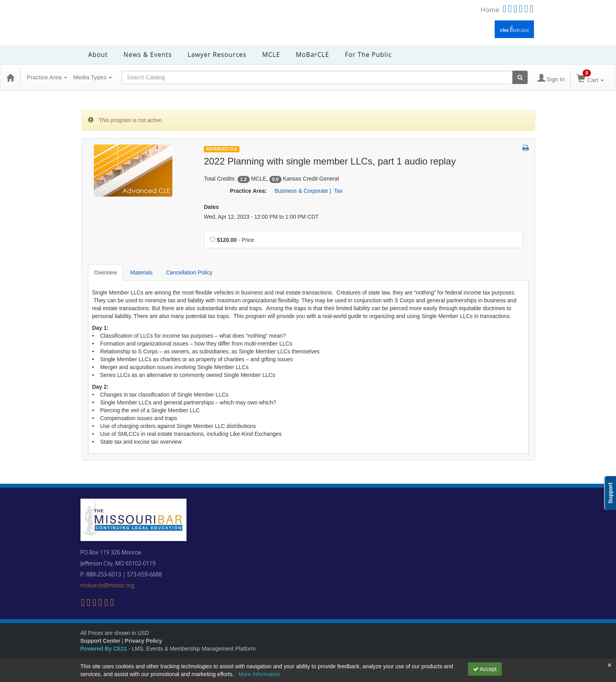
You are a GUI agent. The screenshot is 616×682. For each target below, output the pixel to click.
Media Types (92, 77)
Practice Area (47, 77)
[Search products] (520, 77)
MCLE (271, 55)
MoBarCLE (312, 55)
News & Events (148, 55)
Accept (485, 669)
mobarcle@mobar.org (108, 585)
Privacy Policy (143, 641)
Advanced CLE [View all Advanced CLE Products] (222, 149)
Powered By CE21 (105, 649)
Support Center (101, 641)
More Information (259, 674)
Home (490, 10)
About (98, 55)
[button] (526, 148)
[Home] (10, 77)
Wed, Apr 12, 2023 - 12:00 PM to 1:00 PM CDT (261, 217)
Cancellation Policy (189, 272)
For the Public (368, 55)
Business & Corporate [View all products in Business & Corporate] (301, 191)
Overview (106, 272)
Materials (142, 272)
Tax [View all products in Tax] (338, 191)
